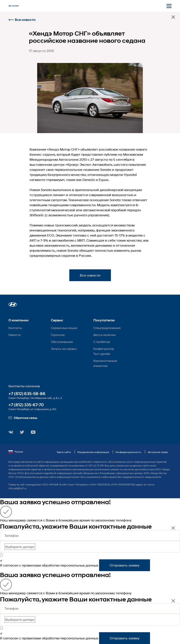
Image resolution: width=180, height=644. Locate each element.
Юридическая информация (93, 452)
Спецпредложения (107, 328)
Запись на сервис (64, 349)
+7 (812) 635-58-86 (27, 394)
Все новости (22, 20)
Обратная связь (23, 418)
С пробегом (102, 342)
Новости (15, 335)
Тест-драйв (102, 354)
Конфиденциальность (128, 452)
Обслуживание (62, 342)
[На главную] (14, 6)
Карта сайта (64, 452)
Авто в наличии (105, 335)
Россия (16, 452)
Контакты (15, 328)
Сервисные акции (64, 328)
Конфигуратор (104, 349)
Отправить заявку (125, 565)
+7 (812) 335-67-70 (26, 405)
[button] (13, 304)
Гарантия (58, 335)
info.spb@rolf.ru (18, 488)
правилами (31, 565)
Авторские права (158, 452)
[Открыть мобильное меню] (169, 6)
